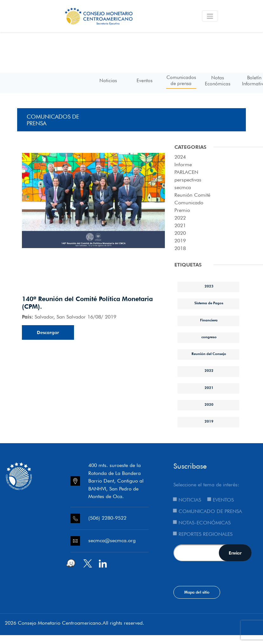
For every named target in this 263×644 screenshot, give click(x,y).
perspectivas (188, 180)
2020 (180, 233)
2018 (180, 248)
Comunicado (189, 203)
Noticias (108, 81)
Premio (182, 210)
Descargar (48, 332)
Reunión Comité (192, 195)
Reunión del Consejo (209, 354)
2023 (209, 286)
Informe (183, 164)
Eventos (145, 81)
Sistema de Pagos (209, 303)
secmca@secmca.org (112, 540)
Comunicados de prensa (181, 80)
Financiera (209, 320)
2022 (180, 218)
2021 (180, 225)
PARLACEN (186, 172)
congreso (209, 337)
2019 (180, 241)
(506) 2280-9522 (107, 518)
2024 (180, 157)
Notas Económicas (218, 81)
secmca (183, 187)
